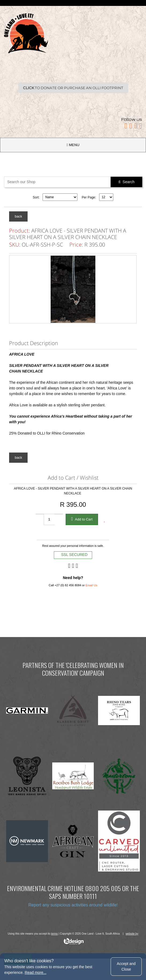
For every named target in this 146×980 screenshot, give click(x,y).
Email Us (91, 585)
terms (55, 934)
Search (126, 182)
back (18, 216)
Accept (126, 966)
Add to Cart (82, 519)
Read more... (35, 972)
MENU (73, 145)
